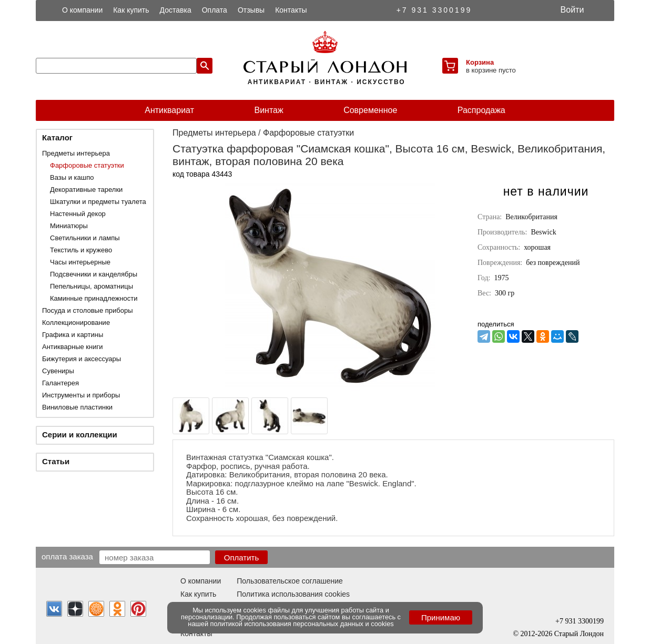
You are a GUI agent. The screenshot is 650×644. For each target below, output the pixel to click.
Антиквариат (169, 110)
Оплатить (242, 558)
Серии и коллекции (80, 435)
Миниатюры (69, 226)
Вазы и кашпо (72, 177)
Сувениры (58, 371)
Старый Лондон (579, 634)
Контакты (291, 10)
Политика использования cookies (293, 594)
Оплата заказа (67, 556)
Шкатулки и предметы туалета (98, 202)
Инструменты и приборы (81, 395)
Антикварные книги (72, 347)
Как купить (131, 10)
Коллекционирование (76, 323)
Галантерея (60, 383)
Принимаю (441, 617)
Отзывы (251, 10)
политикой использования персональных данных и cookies (302, 624)
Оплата (215, 10)
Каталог (57, 137)
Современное (370, 110)
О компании (82, 10)
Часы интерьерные (80, 262)
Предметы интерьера (76, 153)
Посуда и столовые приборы (88, 310)
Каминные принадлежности (94, 298)
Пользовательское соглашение (290, 581)
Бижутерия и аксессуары (82, 359)
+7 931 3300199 (434, 10)
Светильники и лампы (85, 238)
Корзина (480, 62)
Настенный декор (78, 214)
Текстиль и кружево (81, 250)
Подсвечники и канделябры (94, 274)
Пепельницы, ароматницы (92, 286)
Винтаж (268, 110)
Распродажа (481, 110)
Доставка (176, 10)
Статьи (56, 461)
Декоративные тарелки (86, 190)
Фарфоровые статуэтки (87, 165)
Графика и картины (73, 335)
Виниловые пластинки (77, 407)
